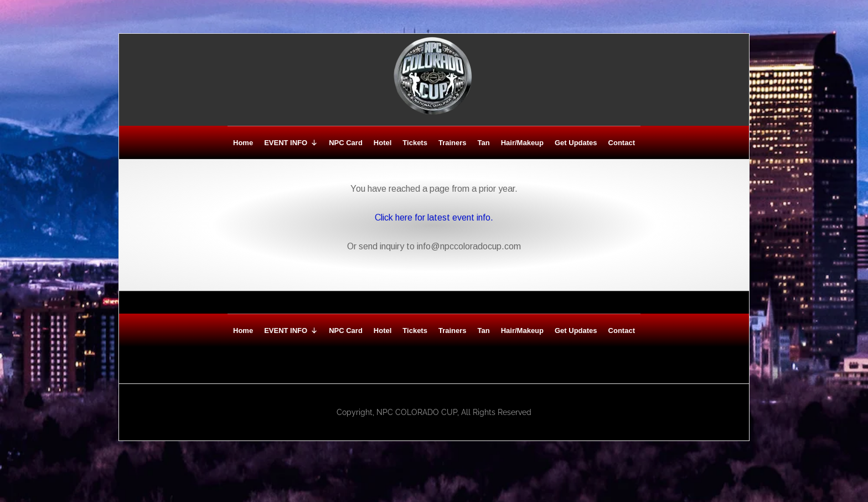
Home (243, 143)
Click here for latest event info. (434, 217)
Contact (622, 143)
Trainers (453, 143)
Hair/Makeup (522, 143)
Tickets (415, 143)
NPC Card (346, 143)
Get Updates (576, 143)
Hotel (383, 143)
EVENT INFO (291, 143)
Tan (484, 143)
